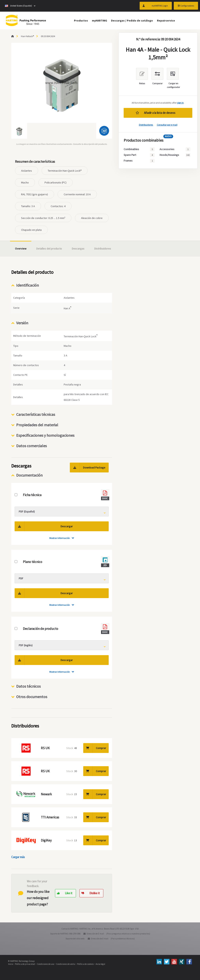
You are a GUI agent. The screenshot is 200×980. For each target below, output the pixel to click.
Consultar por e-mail (167, 125)
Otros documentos (32, 697)
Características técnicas (36, 414)
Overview (21, 249)
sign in (180, 103)
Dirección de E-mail (95, 934)
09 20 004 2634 (48, 36)
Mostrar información (60, 538)
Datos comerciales (31, 446)
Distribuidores (146, 125)
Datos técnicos (28, 686)
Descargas (78, 249)
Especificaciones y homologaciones (45, 435)
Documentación (29, 475)
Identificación (28, 285)
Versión (22, 323)
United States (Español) (18, 6)
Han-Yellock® (27, 36)
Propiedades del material (37, 425)
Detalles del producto (49, 249)
